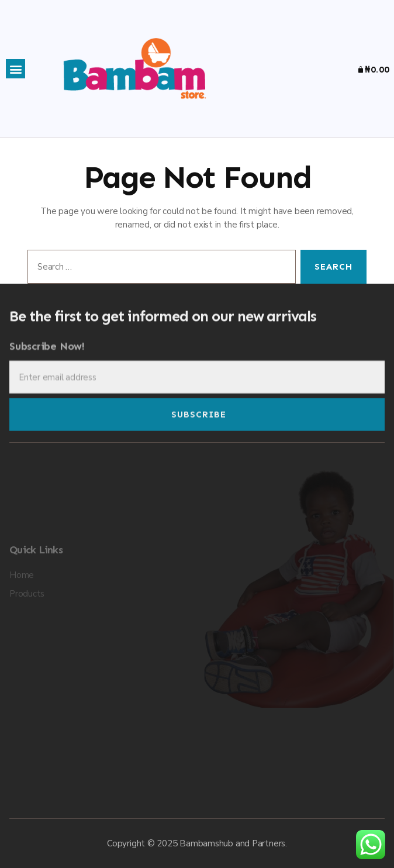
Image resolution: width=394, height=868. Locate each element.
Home (22, 610)
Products (27, 629)
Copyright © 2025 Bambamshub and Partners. (197, 843)
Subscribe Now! (47, 354)
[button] (15, 69)
